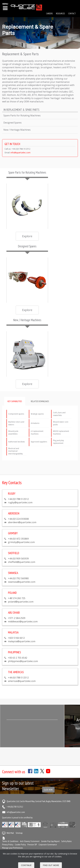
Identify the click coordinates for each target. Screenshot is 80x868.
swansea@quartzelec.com (22, 582)
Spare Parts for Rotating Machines (22, 115)
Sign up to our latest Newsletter (18, 786)
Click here (48, 790)
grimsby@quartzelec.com (21, 542)
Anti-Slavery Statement (30, 841)
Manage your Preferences (12, 848)
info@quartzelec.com (20, 153)
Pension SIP (32, 844)
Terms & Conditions (10, 841)
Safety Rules (66, 841)
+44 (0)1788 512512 (15, 807)
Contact (72, 13)
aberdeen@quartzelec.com (22, 522)
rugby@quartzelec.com (20, 502)
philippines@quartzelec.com (23, 661)
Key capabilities (15, 401)
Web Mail (10, 833)
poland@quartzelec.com (21, 602)
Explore (27, 236)
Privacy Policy (8, 844)
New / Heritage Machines (17, 130)
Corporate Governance (48, 844)
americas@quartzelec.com (22, 681)
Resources (60, 13)
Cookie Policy (20, 844)
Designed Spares (12, 123)
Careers (49, 13)
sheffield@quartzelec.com (22, 562)
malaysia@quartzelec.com (22, 641)
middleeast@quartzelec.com (23, 621)
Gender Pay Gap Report (50, 841)
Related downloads (40, 401)
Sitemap (19, 833)
